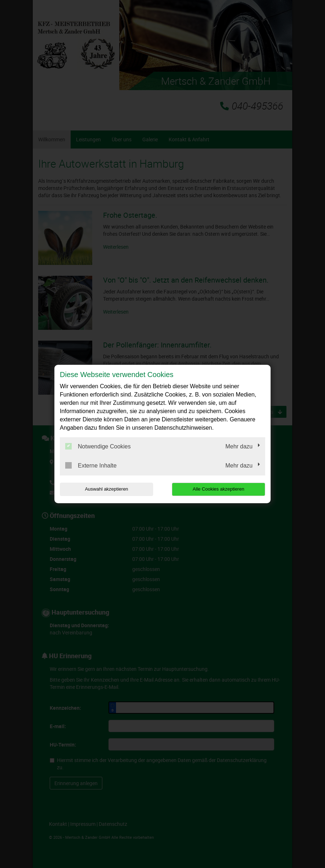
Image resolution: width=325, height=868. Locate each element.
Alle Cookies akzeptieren (219, 489)
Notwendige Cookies (98, 446)
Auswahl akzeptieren (106, 489)
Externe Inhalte (91, 465)
